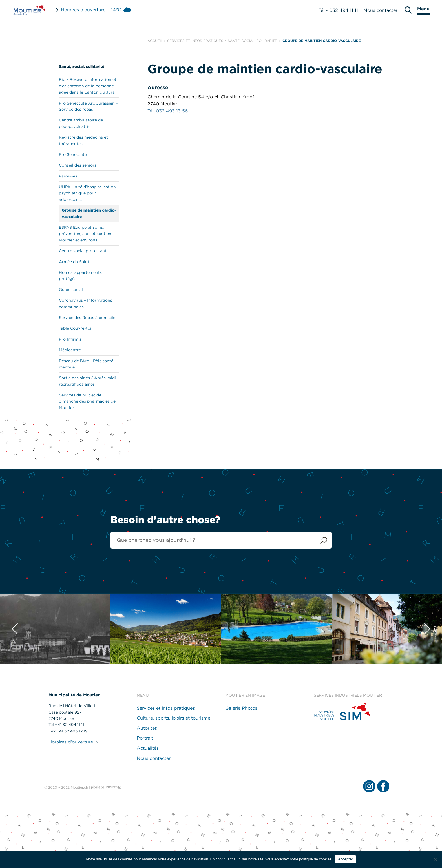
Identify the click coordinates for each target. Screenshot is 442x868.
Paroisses (68, 176)
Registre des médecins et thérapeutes (83, 140)
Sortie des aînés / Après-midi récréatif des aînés (87, 381)
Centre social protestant (83, 251)
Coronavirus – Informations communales (86, 303)
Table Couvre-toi (75, 328)
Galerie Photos (241, 708)
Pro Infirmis (70, 339)
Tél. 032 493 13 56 (168, 111)
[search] (408, 10)
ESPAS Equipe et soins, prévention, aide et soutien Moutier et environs (85, 234)
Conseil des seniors (78, 165)
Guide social (71, 290)
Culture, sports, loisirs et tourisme (174, 718)
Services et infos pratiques (195, 41)
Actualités (148, 748)
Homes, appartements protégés (80, 276)
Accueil (155, 41)
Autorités (147, 728)
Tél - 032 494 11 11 (338, 10)
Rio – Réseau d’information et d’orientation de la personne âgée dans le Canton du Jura (88, 86)
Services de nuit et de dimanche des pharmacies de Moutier (87, 401)
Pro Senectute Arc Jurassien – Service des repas (88, 106)
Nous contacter (381, 10)
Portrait (145, 738)
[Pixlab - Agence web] (98, 787)
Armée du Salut (74, 262)
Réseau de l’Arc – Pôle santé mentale (86, 364)
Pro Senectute (73, 154)
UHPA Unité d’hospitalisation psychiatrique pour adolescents (87, 193)
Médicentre (70, 350)
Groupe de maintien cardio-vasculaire (89, 213)
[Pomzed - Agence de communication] (114, 787)
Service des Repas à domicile (87, 318)
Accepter (345, 859)
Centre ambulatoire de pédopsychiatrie (81, 123)
